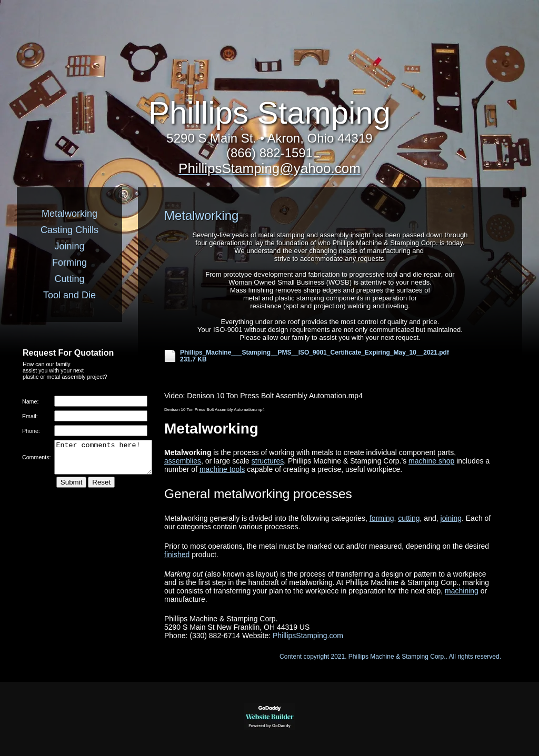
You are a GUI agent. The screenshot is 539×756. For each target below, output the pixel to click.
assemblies (183, 461)
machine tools (222, 469)
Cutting (69, 279)
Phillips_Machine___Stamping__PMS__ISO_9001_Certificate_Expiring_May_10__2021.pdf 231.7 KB (315, 356)
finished (177, 555)
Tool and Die (69, 295)
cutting (409, 518)
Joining (69, 246)
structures (268, 461)
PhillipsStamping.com (308, 636)
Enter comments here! (103, 460)
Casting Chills (69, 230)
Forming (69, 263)
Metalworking (69, 214)
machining (462, 591)
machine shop (431, 461)
